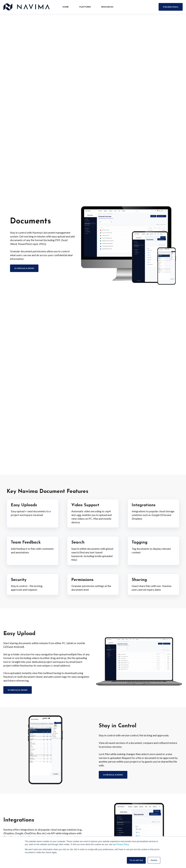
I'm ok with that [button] (136, 860)
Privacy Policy (122, 844)
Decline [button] (154, 860)
